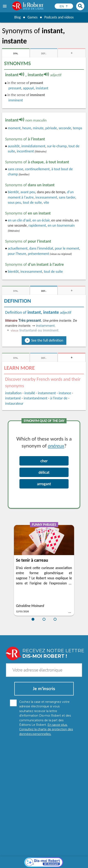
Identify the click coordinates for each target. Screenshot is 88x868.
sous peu (14, 202)
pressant (15, 88)
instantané (13, 398)
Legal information (67, 856)
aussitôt (14, 146)
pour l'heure (17, 254)
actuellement (18, 248)
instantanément (36, 398)
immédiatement (33, 146)
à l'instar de (59, 398)
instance (65, 393)
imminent (16, 100)
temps (78, 128)
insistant (42, 88)
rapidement (37, 225)
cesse (16, 169)
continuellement (37, 169)
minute (38, 128)
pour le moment (67, 248)
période (51, 128)
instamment (45, 326)
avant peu (28, 192)
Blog (17, 17)
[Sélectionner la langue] (64, 6)
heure (27, 128)
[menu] (5, 6)
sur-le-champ (57, 146)
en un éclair (41, 220)
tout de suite (32, 202)
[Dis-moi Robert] (44, 780)
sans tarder (67, 197)
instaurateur (14, 403)
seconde (65, 128)
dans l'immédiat (41, 248)
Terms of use (49, 860)
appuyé (28, 88)
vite (46, 202)
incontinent (25, 151)
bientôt (13, 192)
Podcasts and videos (59, 17)
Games (32, 17)
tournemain (61, 225)
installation (13, 393)
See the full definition (47, 340)
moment (14, 128)
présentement (38, 254)
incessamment (46, 197)
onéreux (56, 446)
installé (30, 393)
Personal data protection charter (31, 856)
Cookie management (24, 860)
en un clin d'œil (19, 220)
